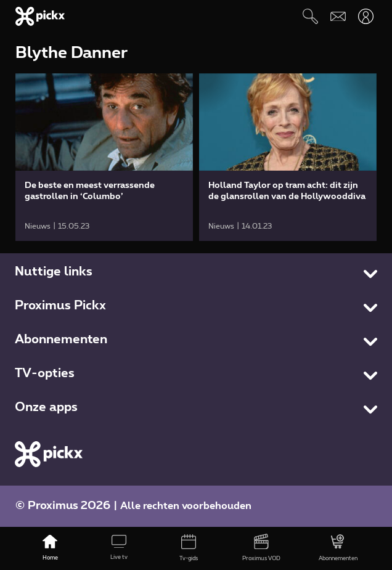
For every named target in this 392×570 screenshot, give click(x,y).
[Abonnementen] (338, 548)
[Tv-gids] (188, 548)
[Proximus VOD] (261, 548)
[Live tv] (119, 548)
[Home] (50, 548)
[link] (104, 157)
